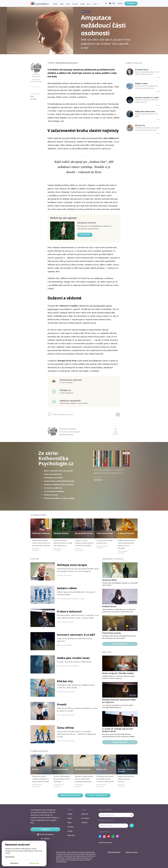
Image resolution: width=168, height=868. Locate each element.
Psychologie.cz (40, 3)
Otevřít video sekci (120, 742)
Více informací (10, 857)
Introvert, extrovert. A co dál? (147, 98)
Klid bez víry (140, 125)
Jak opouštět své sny (84, 533)
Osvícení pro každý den (53, 488)
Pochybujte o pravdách (53, 478)
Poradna (75, 4)
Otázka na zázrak (51, 495)
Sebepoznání (35, 94)
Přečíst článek (85, 235)
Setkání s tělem (141, 84)
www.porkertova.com (66, 434)
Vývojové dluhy (109, 580)
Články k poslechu (134, 63)
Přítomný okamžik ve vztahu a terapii (59, 498)
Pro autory (85, 818)
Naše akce (71, 835)
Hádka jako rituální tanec (145, 112)
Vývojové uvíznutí (87, 223)
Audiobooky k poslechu (113, 559)
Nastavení (14, 863)
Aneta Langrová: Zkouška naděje (118, 673)
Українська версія (105, 842)
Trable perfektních (126, 533)
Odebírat (132, 826)
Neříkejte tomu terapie (72, 565)
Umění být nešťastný (41, 533)
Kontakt (84, 822)
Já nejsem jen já (142, 70)
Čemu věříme (65, 728)
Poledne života (109, 606)
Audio (62, 4)
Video (68, 4)
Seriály (82, 4)
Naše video (107, 652)
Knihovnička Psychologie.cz (67, 63)
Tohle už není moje (105, 533)
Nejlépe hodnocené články (70, 795)
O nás (94, 4)
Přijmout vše (34, 863)
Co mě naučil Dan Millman (54, 491)
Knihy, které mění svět (53, 474)
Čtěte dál (35, 559)
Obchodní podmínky (114, 852)
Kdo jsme (85, 814)
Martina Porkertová (36, 75)
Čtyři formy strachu (112, 633)
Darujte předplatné (45, 834)
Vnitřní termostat (83, 769)
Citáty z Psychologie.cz (98, 795)
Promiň (62, 704)
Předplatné (131, 3)
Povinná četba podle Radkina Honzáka (59, 481)
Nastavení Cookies (132, 852)
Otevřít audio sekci (120, 644)
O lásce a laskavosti (69, 611)
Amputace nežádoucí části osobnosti (59, 484)
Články (55, 4)
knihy (32, 96)
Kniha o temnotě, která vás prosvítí (58, 471)
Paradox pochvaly (61, 769)
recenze (33, 99)
